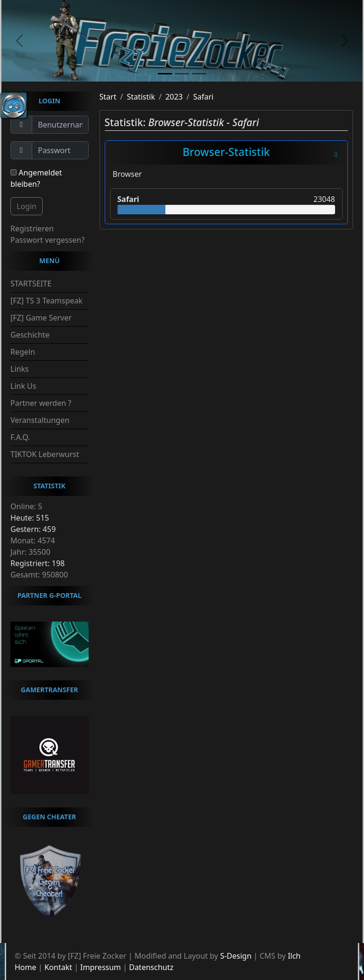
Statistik (141, 97)
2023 (174, 97)
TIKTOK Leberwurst (45, 454)
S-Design (236, 956)
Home (26, 967)
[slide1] (165, 74)
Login (27, 206)
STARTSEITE (31, 284)
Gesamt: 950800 (39, 575)
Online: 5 (26, 506)
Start (108, 97)
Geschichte (30, 335)
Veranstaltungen (40, 420)
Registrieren (32, 229)
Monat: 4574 (33, 540)
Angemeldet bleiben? (36, 178)
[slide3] (199, 74)
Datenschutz (151, 967)
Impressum (100, 967)
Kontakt (59, 967)
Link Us (23, 386)
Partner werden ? (41, 403)
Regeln (23, 352)
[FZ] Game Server (41, 318)
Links (20, 369)
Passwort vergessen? (47, 240)
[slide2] (182, 74)
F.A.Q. (20, 437)
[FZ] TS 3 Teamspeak (46, 301)
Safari (203, 97)
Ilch (294, 956)
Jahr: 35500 (30, 552)
